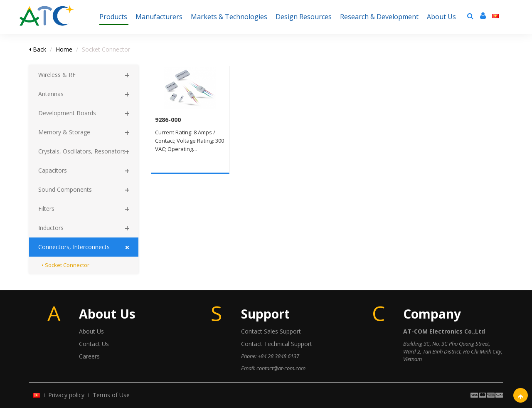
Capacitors (53, 170)
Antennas (51, 94)
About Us (91, 331)
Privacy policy (66, 395)
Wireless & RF (57, 75)
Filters (46, 209)
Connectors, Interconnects (74, 247)
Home (64, 49)
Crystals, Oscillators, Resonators (82, 151)
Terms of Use (111, 395)
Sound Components (65, 189)
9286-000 (168, 120)
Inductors (51, 228)
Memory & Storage (64, 132)
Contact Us (94, 344)
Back (38, 49)
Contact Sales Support (271, 331)
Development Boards (67, 113)
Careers (89, 356)
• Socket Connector (65, 265)
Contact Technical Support (277, 344)
